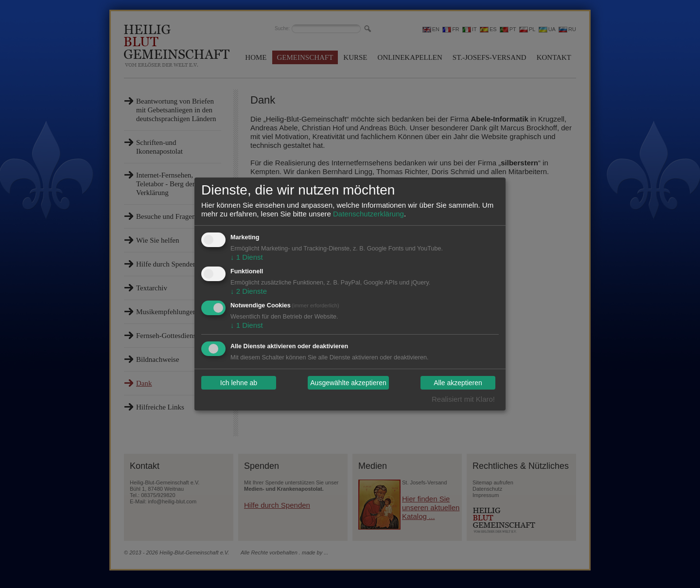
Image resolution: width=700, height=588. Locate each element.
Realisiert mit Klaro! (463, 399)
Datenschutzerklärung (368, 214)
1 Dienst (247, 257)
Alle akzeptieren (458, 383)
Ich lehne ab (239, 383)
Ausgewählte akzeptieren (348, 383)
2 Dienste (249, 291)
